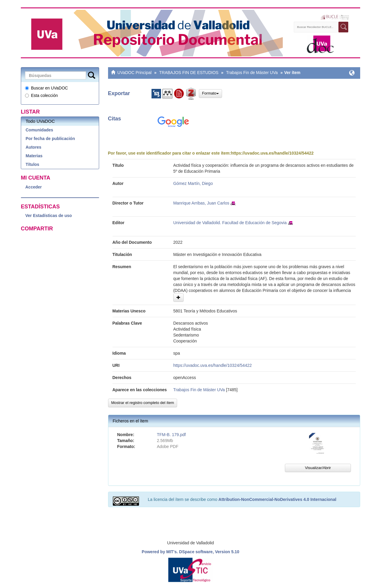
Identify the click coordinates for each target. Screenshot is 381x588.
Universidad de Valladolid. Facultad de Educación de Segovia (230, 223)
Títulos (32, 164)
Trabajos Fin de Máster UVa (252, 73)
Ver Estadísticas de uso (49, 216)
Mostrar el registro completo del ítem (143, 403)
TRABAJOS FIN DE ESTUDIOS (189, 73)
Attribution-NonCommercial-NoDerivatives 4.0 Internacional (277, 499)
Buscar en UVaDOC (46, 88)
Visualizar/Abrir (318, 468)
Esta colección (41, 95)
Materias (34, 156)
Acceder (33, 187)
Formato (210, 93)
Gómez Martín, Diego (193, 183)
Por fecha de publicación (50, 139)
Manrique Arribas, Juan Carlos (201, 203)
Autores (33, 147)
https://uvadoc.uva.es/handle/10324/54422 (272, 153)
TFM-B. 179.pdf (171, 435)
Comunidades (39, 130)
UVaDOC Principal (134, 73)
